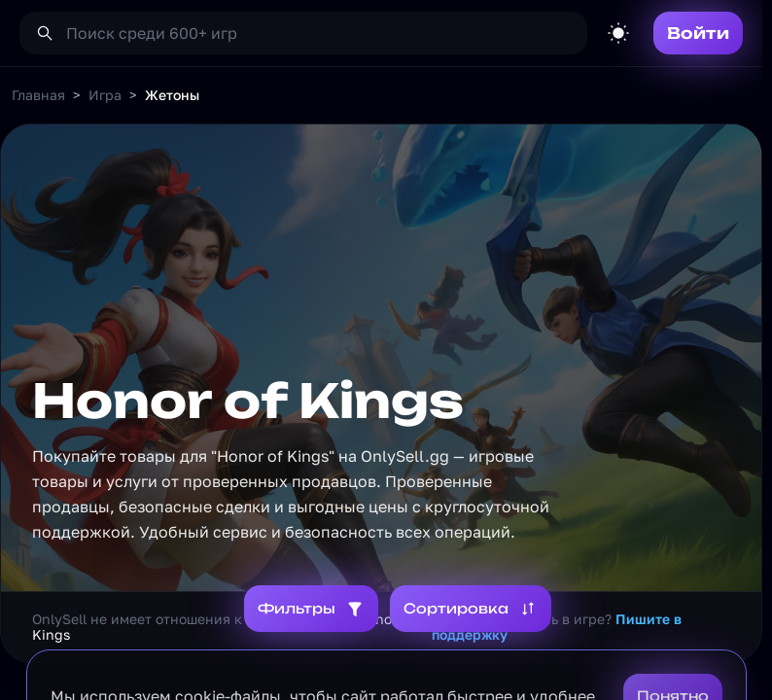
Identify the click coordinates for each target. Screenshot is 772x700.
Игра (105, 95)
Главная (38, 95)
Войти (698, 33)
